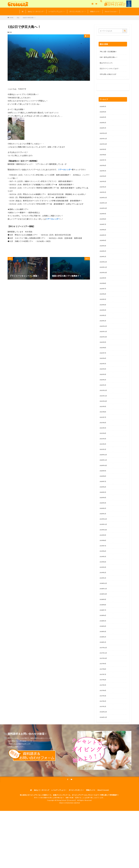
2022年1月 (103, 401)
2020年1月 (103, 537)
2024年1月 (103, 265)
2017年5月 (103, 718)
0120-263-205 (105, 88)
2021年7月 (103, 435)
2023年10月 (104, 282)
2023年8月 (103, 293)
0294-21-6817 (116, 4)
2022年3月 (103, 390)
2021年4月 (103, 452)
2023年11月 (104, 276)
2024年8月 (103, 226)
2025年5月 (103, 175)
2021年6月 (103, 441)
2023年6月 (103, 305)
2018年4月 (103, 656)
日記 (18, 18)
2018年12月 (104, 610)
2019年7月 (103, 571)
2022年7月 (103, 367)
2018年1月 (103, 673)
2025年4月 (103, 180)
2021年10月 (104, 418)
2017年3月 (103, 729)
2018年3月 (103, 661)
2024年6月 (103, 237)
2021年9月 (103, 424)
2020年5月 (103, 514)
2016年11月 (104, 752)
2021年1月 (103, 469)
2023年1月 (103, 333)
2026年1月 (103, 129)
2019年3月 (103, 593)
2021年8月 (103, 429)
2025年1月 (103, 197)
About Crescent (111, 11)
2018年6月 (103, 644)
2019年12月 (104, 542)
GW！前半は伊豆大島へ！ (109, 57)
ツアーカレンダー (65, 169)
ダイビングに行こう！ (77, 11)
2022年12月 (104, 339)
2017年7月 (103, 706)
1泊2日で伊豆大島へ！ (29, 18)
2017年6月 (103, 712)
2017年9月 (103, 695)
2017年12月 (104, 678)
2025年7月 (103, 163)
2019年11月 (104, 548)
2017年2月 (103, 735)
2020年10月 (104, 486)
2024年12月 (104, 203)
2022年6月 (103, 373)
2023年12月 (104, 271)
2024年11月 (104, 209)
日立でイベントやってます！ (110, 68)
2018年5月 (103, 650)
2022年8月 (103, 361)
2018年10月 (104, 622)
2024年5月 (103, 242)
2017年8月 (103, 701)
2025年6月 (103, 169)
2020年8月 (103, 497)
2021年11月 (104, 412)
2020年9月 (103, 491)
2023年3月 (103, 322)
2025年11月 (104, 141)
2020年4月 (103, 520)
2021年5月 (103, 446)
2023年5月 (103, 310)
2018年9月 (103, 627)
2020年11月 (104, 480)
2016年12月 (104, 746)
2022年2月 (103, 395)
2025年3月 (103, 186)
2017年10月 (104, 689)
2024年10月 (104, 214)
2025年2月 (103, 192)
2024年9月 (103, 220)
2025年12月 (104, 135)
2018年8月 (103, 633)
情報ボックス (95, 11)
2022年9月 (103, 356)
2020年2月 (103, 531)
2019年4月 (103, 588)
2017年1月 (103, 740)
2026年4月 (103, 112)
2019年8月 (103, 565)
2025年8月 (103, 158)
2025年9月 (103, 152)
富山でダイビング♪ (106, 63)
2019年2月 (103, 599)
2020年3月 (103, 525)
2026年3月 (103, 118)
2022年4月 (103, 384)
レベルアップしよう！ (56, 11)
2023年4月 (103, 316)
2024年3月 (103, 254)
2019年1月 (103, 605)
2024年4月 (103, 248)
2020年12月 (104, 474)
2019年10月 (104, 554)
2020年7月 (103, 503)
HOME (11, 18)
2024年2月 (103, 259)
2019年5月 (103, 582)
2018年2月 (103, 667)
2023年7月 (103, 299)
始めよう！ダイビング (36, 11)
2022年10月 (104, 350)
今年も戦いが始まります (108, 74)
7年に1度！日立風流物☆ (108, 52)
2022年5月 (103, 378)
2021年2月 (103, 463)
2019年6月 (103, 576)
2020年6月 (103, 508)
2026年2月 (103, 124)
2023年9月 (103, 288)
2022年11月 (104, 344)
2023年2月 (103, 327)
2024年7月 (103, 231)
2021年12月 (104, 407)
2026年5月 (103, 107)
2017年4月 (103, 723)
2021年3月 (103, 458)
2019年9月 (103, 559)
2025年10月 (104, 146)
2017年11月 (104, 684)
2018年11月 (104, 616)
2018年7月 (103, 639)
